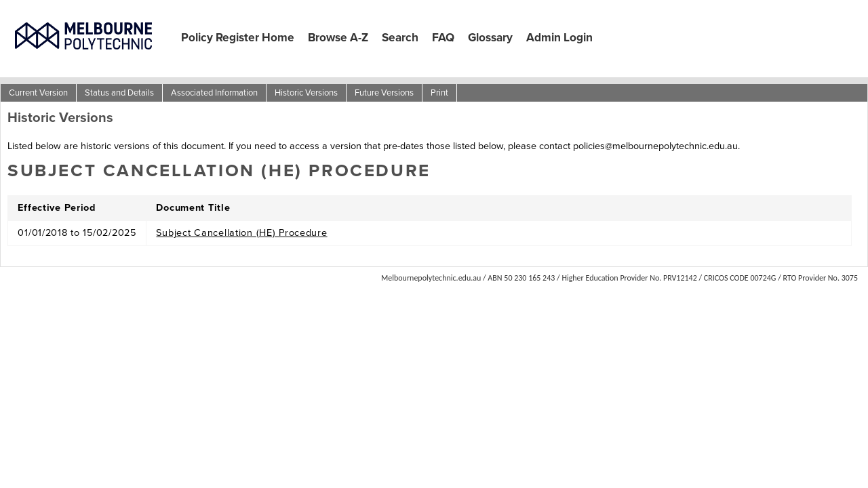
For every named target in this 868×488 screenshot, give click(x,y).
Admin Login (559, 37)
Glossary (490, 37)
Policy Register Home (238, 37)
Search (400, 37)
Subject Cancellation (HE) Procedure (241, 232)
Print (439, 93)
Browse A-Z (338, 37)
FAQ (443, 37)
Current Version (38, 93)
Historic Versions (306, 93)
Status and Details (119, 93)
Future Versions (384, 93)
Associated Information (214, 93)
